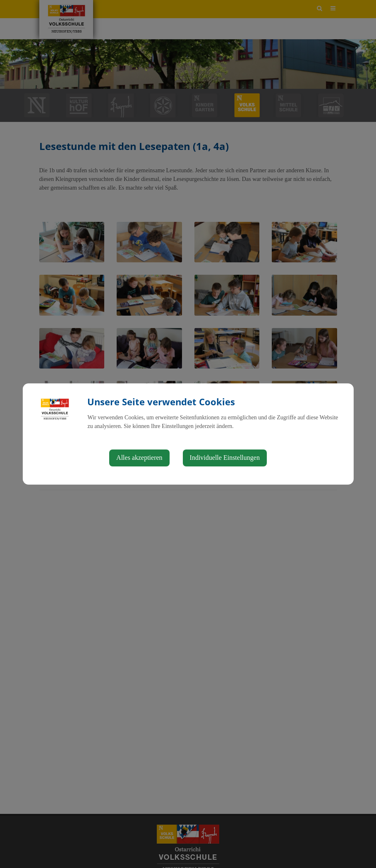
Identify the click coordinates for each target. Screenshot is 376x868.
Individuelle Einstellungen (225, 458)
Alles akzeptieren (139, 458)
